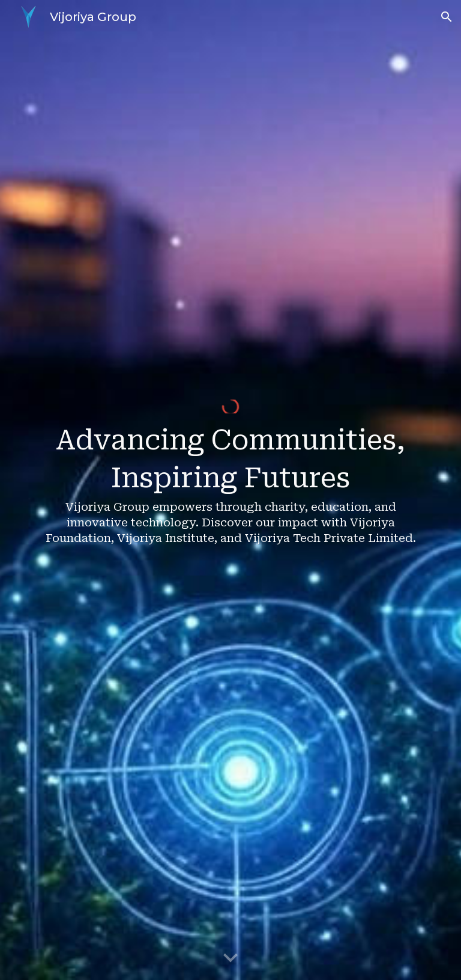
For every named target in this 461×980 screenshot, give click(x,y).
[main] (230, 497)
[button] (447, 17)
